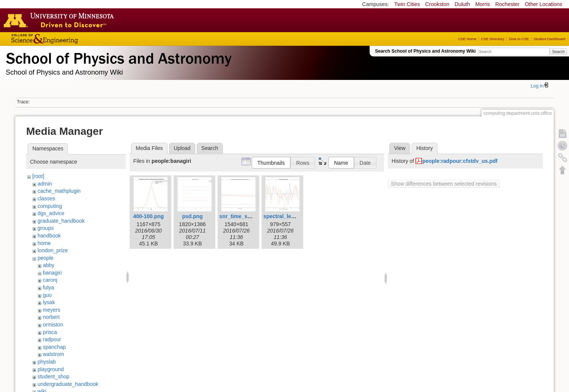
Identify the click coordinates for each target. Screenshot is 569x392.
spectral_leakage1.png (292, 216)
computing (50, 206)
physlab (47, 362)
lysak (49, 302)
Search (558, 52)
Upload (182, 148)
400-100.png (148, 216)
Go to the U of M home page (61, 20)
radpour (52, 339)
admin (45, 184)
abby (49, 265)
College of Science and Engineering (68, 39)
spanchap (54, 347)
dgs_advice (51, 213)
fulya (49, 287)
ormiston (53, 325)
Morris (483, 4)
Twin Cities (407, 4)
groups (46, 228)
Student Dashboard (549, 39)
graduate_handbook (61, 221)
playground (51, 369)
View (400, 148)
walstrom (53, 354)
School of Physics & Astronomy (118, 57)
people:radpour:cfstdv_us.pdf (460, 161)
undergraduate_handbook (68, 384)
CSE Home (467, 39)
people (45, 258)
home (44, 243)
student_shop (53, 376)
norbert (51, 317)
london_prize (53, 250)
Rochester (507, 4)
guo (47, 295)
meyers (52, 310)
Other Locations (543, 4)
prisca (50, 332)
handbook (49, 236)
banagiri (52, 273)
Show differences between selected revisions (444, 184)
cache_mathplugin (59, 191)
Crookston (437, 4)
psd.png (192, 216)
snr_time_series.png (245, 216)
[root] (38, 176)
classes (46, 198)
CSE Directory (493, 39)
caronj (50, 280)
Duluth (462, 4)
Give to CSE (519, 39)
